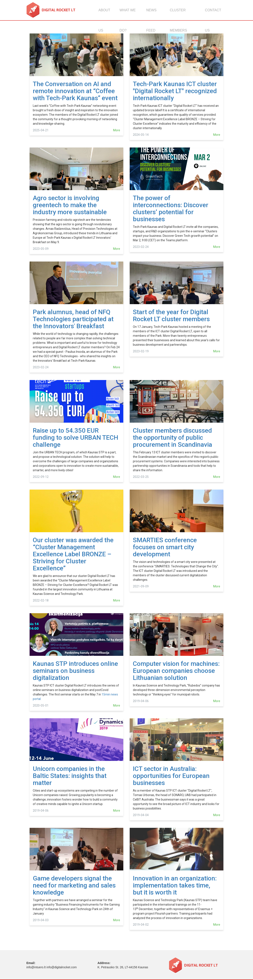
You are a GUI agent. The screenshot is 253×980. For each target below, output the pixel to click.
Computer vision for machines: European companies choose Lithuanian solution (176, 671)
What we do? (128, 14)
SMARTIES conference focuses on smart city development (165, 547)
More (117, 130)
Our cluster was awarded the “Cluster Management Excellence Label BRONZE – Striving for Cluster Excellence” (73, 554)
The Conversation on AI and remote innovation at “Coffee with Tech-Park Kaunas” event (75, 91)
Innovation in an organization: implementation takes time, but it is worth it (175, 885)
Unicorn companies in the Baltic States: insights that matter (70, 776)
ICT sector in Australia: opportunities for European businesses (171, 776)
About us (104, 14)
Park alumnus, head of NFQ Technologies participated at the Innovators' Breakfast (73, 319)
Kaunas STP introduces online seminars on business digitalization (75, 671)
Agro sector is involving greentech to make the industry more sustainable (70, 205)
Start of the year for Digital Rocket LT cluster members (171, 315)
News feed (151, 14)
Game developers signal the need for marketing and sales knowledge (74, 885)
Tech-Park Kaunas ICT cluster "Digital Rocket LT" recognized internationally (175, 91)
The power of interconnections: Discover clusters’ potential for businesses (171, 208)
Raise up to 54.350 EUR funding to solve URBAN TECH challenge (75, 437)
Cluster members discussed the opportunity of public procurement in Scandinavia (172, 437)
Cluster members (178, 14)
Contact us (213, 14)
